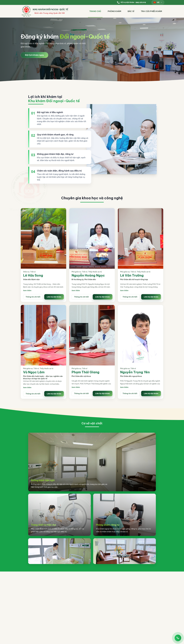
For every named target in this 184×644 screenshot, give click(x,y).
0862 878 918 (141, 2)
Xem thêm (27, 290)
